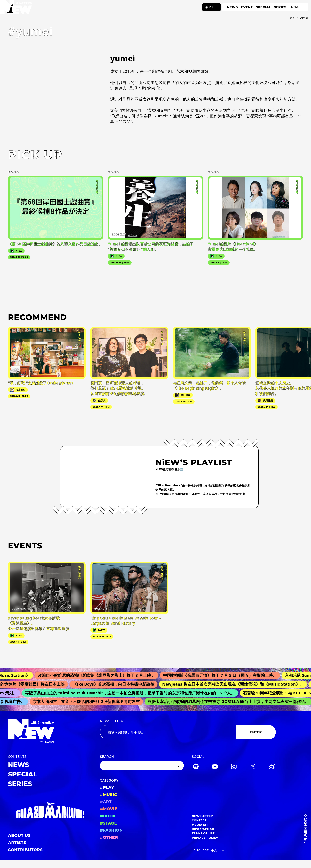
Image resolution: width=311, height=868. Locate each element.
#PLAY (107, 787)
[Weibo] (272, 767)
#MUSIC (109, 795)
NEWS (232, 7)
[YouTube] (215, 767)
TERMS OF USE (203, 833)
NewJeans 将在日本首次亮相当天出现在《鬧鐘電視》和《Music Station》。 (236, 684)
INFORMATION (203, 829)
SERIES (280, 7)
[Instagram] (234, 767)
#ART (106, 802)
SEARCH (107, 757)
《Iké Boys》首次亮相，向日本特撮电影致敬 (116, 684)
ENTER (256, 732)
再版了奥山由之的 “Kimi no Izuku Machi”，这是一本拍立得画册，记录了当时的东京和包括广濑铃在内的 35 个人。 (132, 693)
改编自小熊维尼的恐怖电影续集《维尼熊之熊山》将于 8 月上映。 (99, 675)
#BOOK (108, 816)
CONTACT (199, 820)
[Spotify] (196, 767)
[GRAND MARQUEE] (50, 810)
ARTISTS (17, 843)
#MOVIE (109, 809)
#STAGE (109, 823)
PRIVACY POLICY (205, 838)
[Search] (142, 766)
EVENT (247, 7)
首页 (292, 18)
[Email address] (168, 732)
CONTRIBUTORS (25, 850)
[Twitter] (253, 767)
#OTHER (109, 837)
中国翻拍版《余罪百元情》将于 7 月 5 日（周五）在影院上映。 (223, 675)
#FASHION (111, 830)
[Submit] (178, 766)
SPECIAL (263, 7)
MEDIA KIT (200, 825)
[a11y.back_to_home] (16, 9)
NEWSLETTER (112, 721)
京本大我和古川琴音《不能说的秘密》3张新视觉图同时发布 (88, 702)
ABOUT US (19, 835)
